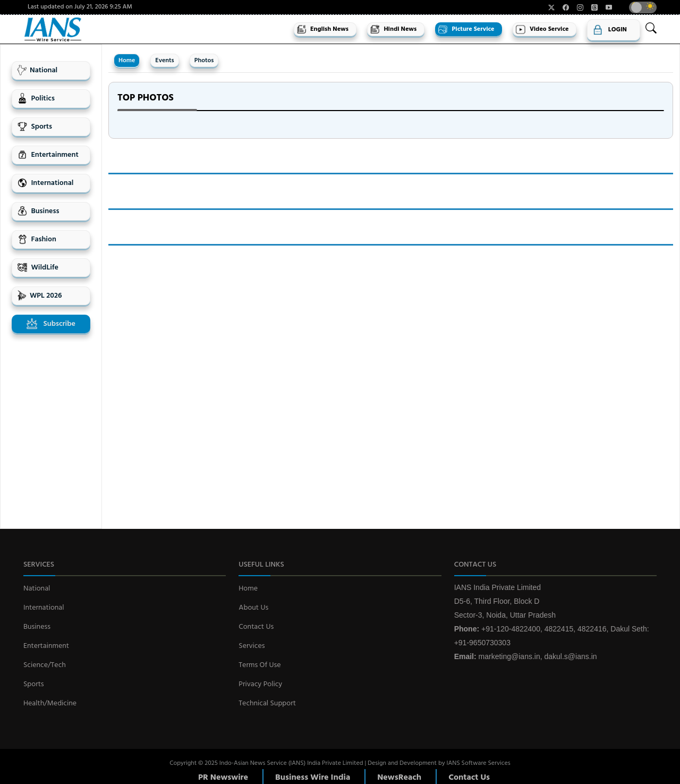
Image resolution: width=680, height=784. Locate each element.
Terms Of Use (260, 665)
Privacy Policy (260, 684)
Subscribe (51, 324)
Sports (35, 127)
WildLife (38, 268)
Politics (36, 99)
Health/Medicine (50, 703)
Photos (204, 61)
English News (322, 29)
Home (127, 61)
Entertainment (48, 155)
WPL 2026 (39, 296)
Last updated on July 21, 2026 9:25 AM (80, 7)
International (45, 183)
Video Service (542, 29)
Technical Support (267, 703)
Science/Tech (45, 665)
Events (164, 61)
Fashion (37, 239)
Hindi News (393, 29)
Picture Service (466, 29)
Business (38, 211)
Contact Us (256, 627)
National (37, 70)
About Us (253, 608)
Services (252, 646)
